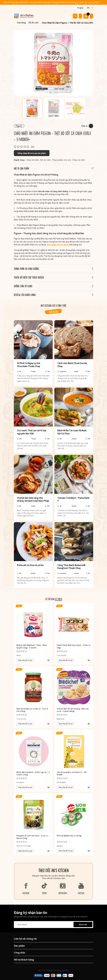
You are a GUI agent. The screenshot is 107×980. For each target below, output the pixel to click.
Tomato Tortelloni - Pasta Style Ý (73, 499)
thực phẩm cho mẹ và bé (58, 245)
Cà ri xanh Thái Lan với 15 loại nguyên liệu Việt (32, 432)
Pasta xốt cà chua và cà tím (30, 565)
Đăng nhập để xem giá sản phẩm (32, 153)
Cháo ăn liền (33, 160)
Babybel (60, 846)
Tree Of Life (21, 719)
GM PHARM (61, 782)
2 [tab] (53, 93)
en (88, 8)
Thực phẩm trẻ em (61, 160)
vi (92, 8)
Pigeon (19, 126)
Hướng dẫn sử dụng (23, 286)
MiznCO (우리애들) (24, 846)
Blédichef (61, 719)
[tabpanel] (53, 63)
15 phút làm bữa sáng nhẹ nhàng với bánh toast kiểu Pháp (33, 499)
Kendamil (20, 782)
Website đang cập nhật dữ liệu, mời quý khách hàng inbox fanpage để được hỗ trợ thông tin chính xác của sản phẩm (51, 2)
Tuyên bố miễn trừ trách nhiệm (29, 277)
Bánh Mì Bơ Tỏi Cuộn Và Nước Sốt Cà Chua (72, 432)
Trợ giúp (80, 8)
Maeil (19, 655)
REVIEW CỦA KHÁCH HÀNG (25, 295)
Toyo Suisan (62, 655)
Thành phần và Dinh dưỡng (26, 269)
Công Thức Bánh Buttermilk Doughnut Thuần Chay (71, 567)
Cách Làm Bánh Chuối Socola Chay (72, 365)
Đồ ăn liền (46, 160)
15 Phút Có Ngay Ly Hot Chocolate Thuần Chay (29, 365)
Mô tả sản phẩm (21, 168)
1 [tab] (51, 93)
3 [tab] (56, 93)
